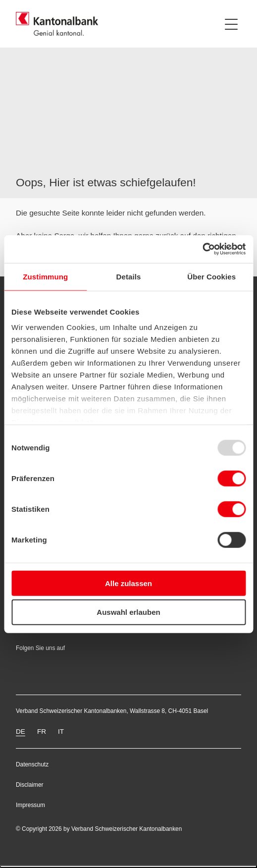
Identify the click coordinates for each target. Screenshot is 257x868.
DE (21, 732)
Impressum (30, 805)
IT (61, 732)
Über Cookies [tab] (211, 276)
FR (42, 732)
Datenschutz (32, 764)
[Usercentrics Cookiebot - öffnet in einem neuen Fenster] (202, 249)
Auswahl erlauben (128, 612)
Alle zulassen (128, 583)
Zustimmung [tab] (45, 276)
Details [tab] (129, 276)
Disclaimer (30, 785)
